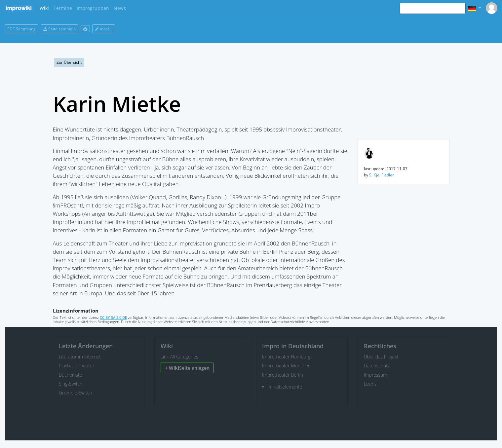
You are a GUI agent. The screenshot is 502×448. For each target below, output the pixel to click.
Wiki (44, 8)
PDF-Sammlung (21, 29)
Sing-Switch (71, 384)
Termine (63, 8)
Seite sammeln (59, 29)
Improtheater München (286, 366)
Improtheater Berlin (283, 375)
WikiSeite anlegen (187, 368)
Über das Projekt (381, 357)
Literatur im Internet (80, 357)
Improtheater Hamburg (286, 357)
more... (104, 29)
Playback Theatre (77, 366)
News (120, 8)
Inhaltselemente (285, 387)
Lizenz (370, 384)
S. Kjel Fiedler (382, 175)
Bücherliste (70, 375)
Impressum (376, 375)
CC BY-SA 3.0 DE (113, 317)
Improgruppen (93, 8)
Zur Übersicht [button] (69, 62)
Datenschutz (377, 366)
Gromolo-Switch (76, 393)
